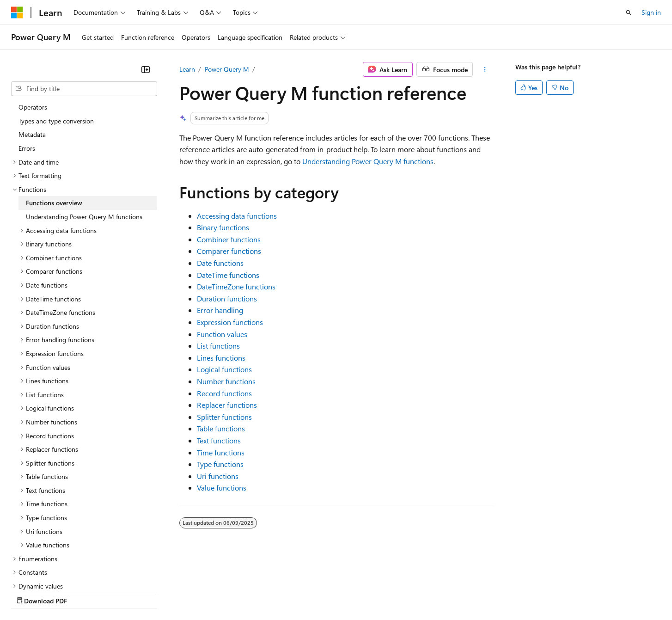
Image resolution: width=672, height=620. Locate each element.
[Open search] (629, 12)
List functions (218, 346)
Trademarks (383, 592)
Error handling (220, 310)
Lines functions (221, 358)
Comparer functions (229, 251)
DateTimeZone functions (236, 286)
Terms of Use (338, 592)
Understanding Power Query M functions (368, 161)
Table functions (221, 428)
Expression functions (230, 322)
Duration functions (227, 298)
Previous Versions (84, 592)
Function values (222, 334)
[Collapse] (146, 69)
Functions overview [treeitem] (54, 122)
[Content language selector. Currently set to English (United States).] (53, 570)
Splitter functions (224, 417)
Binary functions (223, 227)
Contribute (165, 592)
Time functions (221, 452)
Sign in (651, 12)
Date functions (220, 263)
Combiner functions (229, 239)
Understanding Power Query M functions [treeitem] (84, 136)
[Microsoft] (17, 12)
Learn (187, 69)
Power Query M (227, 69)
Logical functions (224, 369)
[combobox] (84, 89)
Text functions (219, 440)
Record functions (224, 393)
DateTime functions (228, 275)
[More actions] (485, 69)
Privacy (202, 592)
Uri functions (218, 476)
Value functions (222, 488)
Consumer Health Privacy (266, 592)
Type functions (220, 464)
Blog (126, 592)
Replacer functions (227, 405)
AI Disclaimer (30, 592)
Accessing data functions (237, 216)
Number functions (226, 381)
